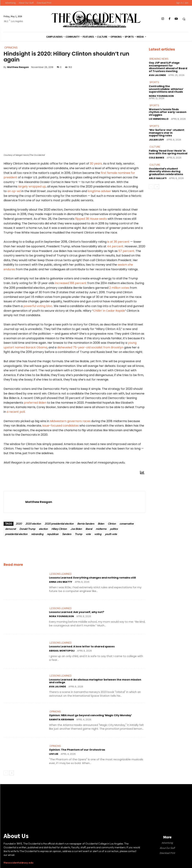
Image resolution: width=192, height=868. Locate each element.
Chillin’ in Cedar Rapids (109, 311)
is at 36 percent (118, 242)
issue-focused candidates (61, 426)
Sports (154, 82)
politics (114, 529)
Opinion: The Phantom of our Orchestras (77, 750)
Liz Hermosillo (159, 119)
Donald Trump (27, 529)
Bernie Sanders (86, 524)
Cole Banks (157, 157)
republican (53, 534)
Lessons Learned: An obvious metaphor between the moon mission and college (95, 681)
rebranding (37, 534)
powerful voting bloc (38, 306)
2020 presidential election (59, 524)
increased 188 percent (70, 283)
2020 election (33, 524)
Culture (155, 147)
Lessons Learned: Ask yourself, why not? (77, 612)
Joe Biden (76, 529)
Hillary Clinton (59, 529)
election (43, 529)
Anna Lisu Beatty (61, 582)
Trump (78, 534)
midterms (101, 529)
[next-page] (12, 773)
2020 (19, 524)
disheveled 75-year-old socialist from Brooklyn (90, 347)
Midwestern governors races (70, 421)
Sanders (67, 534)
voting (98, 534)
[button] (184, 19)
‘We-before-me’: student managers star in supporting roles (167, 132)
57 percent (126, 251)
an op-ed (14, 191)
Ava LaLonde (57, 687)
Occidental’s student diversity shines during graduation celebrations (166, 171)
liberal (89, 529)
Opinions (55, 712)
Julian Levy (156, 139)
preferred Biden (35, 403)
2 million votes (119, 288)
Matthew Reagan (18, 67)
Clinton (112, 524)
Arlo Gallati (158, 178)
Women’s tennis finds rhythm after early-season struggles (168, 112)
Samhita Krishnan (61, 720)
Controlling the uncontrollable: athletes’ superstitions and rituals (166, 89)
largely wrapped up (32, 186)
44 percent (115, 246)
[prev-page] (6, 773)
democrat (10, 529)
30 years (95, 164)
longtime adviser (99, 191)
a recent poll (16, 412)
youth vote (111, 534)
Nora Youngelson (61, 616)
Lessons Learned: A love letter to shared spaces (82, 647)
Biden (101, 524)
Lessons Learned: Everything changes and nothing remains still (92, 578)
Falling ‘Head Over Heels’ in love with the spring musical (168, 152)
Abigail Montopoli (62, 651)
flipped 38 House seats (91, 219)
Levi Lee (54, 754)
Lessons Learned (61, 574)
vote (88, 534)
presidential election (16, 534)
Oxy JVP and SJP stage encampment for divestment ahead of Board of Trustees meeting (168, 67)
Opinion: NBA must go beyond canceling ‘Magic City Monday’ (90, 715)
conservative (127, 524)
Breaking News (159, 59)
